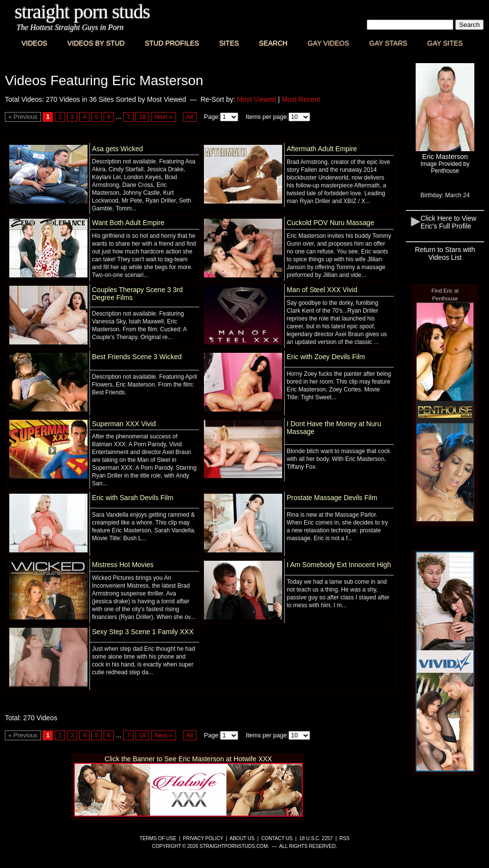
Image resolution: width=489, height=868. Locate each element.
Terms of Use (158, 838)
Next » (163, 117)
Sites (229, 43)
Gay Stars (388, 43)
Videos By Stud (96, 43)
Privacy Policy (203, 838)
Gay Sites (445, 43)
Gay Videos (328, 43)
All (190, 117)
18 (142, 117)
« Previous (23, 117)
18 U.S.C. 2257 (316, 838)
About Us (242, 838)
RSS (345, 838)
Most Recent (301, 99)
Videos (34, 43)
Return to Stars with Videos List (445, 253)
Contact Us (277, 838)
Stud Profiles (172, 43)
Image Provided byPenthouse (445, 167)
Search (273, 43)
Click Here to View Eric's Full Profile (448, 222)
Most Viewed (257, 99)
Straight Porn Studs (82, 11)
